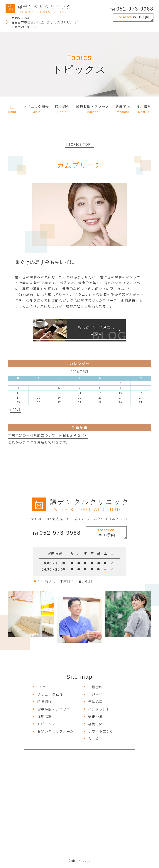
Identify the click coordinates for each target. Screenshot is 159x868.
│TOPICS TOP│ (80, 144)
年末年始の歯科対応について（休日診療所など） (48, 435)
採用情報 (45, 716)
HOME (43, 687)
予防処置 (95, 702)
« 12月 (15, 409)
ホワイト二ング (101, 731)
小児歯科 (95, 694)
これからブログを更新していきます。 (39, 442)
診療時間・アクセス (54, 709)
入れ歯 (94, 739)
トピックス (46, 724)
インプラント (99, 709)
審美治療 (95, 724)
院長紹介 (45, 702)
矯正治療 (95, 716)
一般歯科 (95, 687)
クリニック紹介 (50, 694)
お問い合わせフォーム (56, 731)
